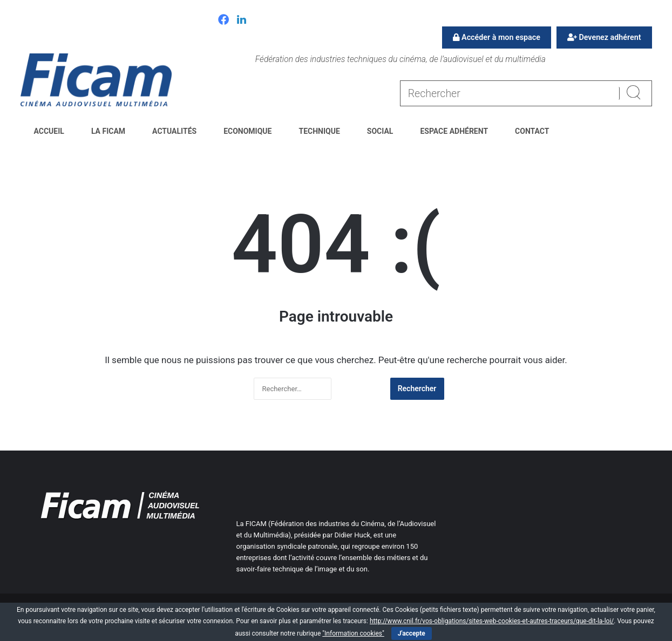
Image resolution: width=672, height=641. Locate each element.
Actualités (174, 131)
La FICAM (108, 131)
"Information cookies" (353, 633)
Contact (532, 131)
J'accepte (412, 633)
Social (380, 131)
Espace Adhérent (454, 131)
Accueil (49, 131)
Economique (247, 131)
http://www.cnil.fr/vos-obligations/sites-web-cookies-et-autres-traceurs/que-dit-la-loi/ (492, 621)
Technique (319, 131)
